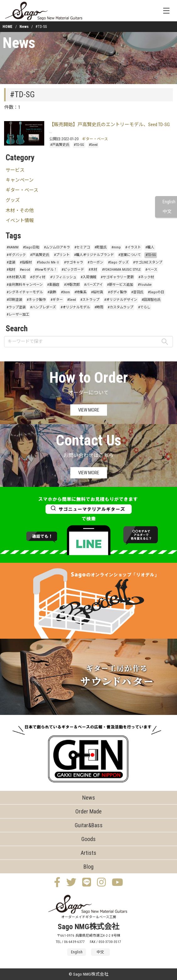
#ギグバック (16, 255)
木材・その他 (20, 210)
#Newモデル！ (46, 270)
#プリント (62, 255)
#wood (25, 270)
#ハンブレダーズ (43, 307)
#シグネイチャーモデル (25, 292)
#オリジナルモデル (75, 307)
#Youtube (145, 285)
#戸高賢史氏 (60, 145)
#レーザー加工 (18, 314)
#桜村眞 (97, 292)
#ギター (57, 300)
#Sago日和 (31, 247)
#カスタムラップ (121, 307)
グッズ (13, 200)
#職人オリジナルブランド (94, 255)
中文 (167, 212)
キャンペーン (20, 180)
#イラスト (133, 247)
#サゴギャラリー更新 (117, 277)
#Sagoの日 (156, 292)
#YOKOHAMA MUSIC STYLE (121, 270)
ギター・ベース (95, 139)
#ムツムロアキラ (57, 247)
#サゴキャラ (74, 262)
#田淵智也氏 (151, 300)
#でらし (144, 307)
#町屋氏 (101, 247)
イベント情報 (20, 221)
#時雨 (99, 307)
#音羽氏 (137, 292)
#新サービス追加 (120, 285)
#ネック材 (146, 277)
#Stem (65, 292)
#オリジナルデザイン (121, 300)
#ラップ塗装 (16, 307)
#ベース (151, 270)
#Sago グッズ (118, 262)
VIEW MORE (89, 410)
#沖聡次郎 (72, 285)
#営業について (130, 255)
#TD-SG (79, 145)
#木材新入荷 (16, 277)
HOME (8, 27)
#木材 (93, 270)
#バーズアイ (93, 285)
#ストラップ (90, 300)
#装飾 (52, 292)
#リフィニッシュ (63, 277)
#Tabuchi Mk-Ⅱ (48, 262)
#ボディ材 (38, 277)
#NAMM (13, 247)
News (24, 27)
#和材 (11, 270)
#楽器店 (53, 285)
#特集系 (80, 292)
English (169, 202)
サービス (15, 170)
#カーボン (95, 262)
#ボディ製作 (117, 292)
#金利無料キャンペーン (25, 285)
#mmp (116, 247)
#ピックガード (73, 270)
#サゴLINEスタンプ (148, 262)
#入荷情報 (88, 277)
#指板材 (26, 262)
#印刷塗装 (14, 300)
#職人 (150, 247)
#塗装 (11, 262)
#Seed (93, 145)
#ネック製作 (36, 300)
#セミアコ (82, 247)
